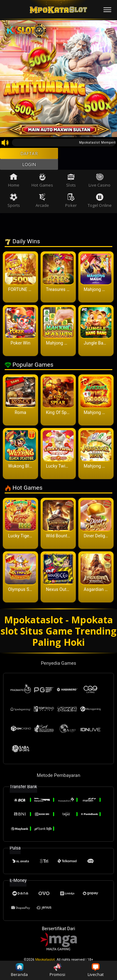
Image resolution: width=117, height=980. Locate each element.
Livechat (96, 970)
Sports (14, 207)
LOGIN (29, 169)
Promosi (58, 970)
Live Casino (100, 187)
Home (14, 187)
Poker (71, 207)
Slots (71, 187)
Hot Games (42, 187)
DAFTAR (29, 155)
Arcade (42, 207)
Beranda (19, 970)
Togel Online (100, 207)
